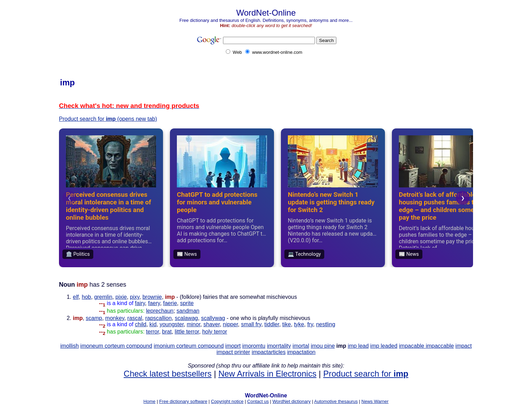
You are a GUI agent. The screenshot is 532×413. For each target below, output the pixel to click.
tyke (299, 324)
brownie (152, 297)
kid (153, 324)
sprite (187, 303)
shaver (211, 324)
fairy (140, 303)
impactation (301, 352)
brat (167, 332)
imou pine (323, 346)
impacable (412, 346)
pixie (121, 297)
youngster (171, 324)
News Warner (375, 401)
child (141, 324)
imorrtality (279, 346)
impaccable (440, 346)
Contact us (258, 401)
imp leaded (384, 346)
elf (76, 297)
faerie (170, 303)
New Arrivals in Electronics (268, 374)
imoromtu (254, 346)
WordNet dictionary (292, 401)
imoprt (233, 346)
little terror (187, 332)
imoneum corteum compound (116, 346)
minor (193, 324)
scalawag (186, 318)
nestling (325, 324)
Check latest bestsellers (168, 374)
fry (310, 324)
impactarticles (269, 352)
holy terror (215, 332)
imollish (70, 346)
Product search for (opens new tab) (108, 119)
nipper (231, 324)
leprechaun (160, 311)
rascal (135, 318)
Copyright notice (227, 401)
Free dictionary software (183, 401)
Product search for (366, 374)
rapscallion (158, 318)
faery (154, 303)
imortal (301, 346)
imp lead (358, 346)
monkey (115, 318)
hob (87, 297)
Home (150, 401)
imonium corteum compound (189, 346)
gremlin (103, 297)
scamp (94, 318)
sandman (188, 311)
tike (287, 324)
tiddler (272, 324)
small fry (251, 324)
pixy (135, 297)
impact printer (233, 352)
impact (464, 346)
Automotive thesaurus (336, 401)
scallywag (213, 318)
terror (152, 332)
